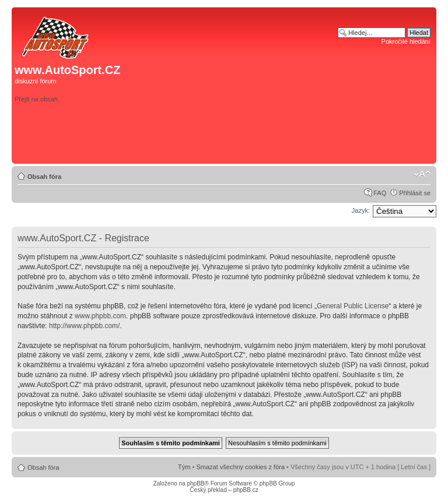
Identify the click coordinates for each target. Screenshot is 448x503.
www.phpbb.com (100, 316)
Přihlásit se (415, 193)
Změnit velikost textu (422, 174)
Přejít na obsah (36, 99)
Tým (184, 467)
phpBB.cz (246, 490)
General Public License (353, 306)
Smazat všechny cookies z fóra (240, 467)
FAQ (380, 193)
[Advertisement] (268, 142)
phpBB (195, 483)
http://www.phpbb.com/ (84, 326)
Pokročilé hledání (406, 41)
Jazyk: (361, 210)
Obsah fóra (44, 177)
